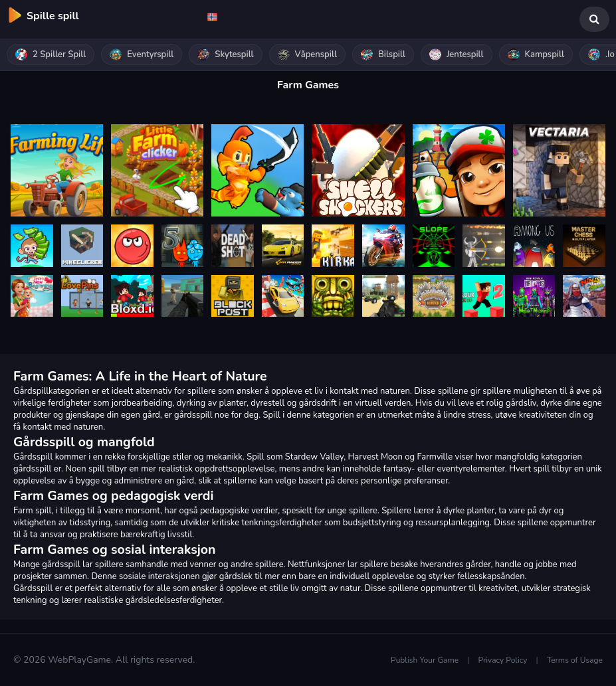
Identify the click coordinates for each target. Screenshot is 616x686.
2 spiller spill (51, 54)
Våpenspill (307, 54)
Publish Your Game (425, 660)
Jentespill (457, 54)
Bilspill (383, 54)
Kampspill (536, 54)
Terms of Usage (575, 660)
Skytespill (225, 54)
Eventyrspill (142, 54)
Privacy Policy (503, 660)
